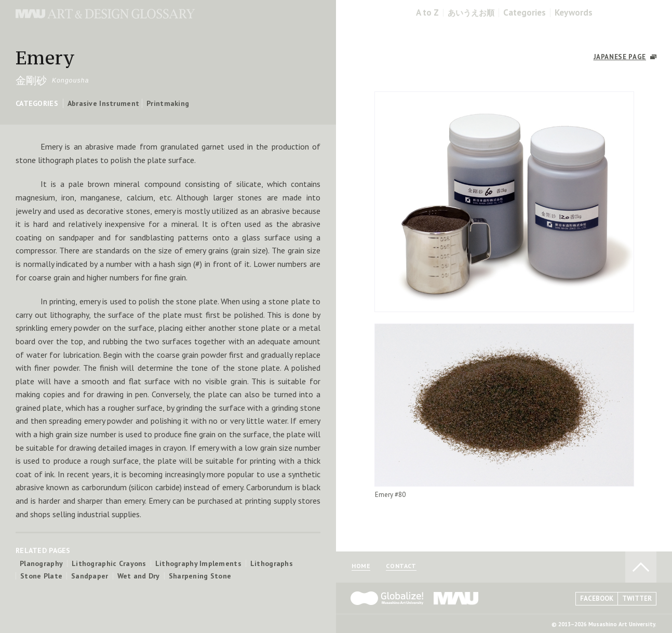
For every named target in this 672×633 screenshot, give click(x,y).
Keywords (574, 13)
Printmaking (168, 103)
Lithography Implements (198, 563)
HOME (361, 566)
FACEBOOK (597, 598)
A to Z (427, 13)
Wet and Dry (139, 576)
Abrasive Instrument (103, 103)
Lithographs (272, 563)
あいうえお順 (471, 13)
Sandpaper (90, 576)
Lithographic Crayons (109, 563)
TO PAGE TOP (641, 567)
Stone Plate (41, 576)
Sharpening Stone (200, 576)
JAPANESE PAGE (620, 57)
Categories (525, 13)
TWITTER (637, 598)
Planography (41, 563)
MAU (456, 598)
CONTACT (401, 566)
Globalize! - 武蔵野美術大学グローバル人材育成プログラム (387, 598)
